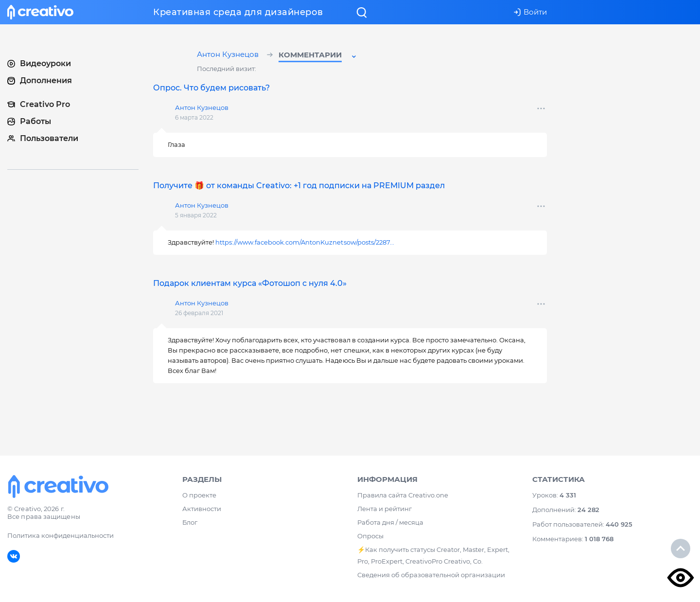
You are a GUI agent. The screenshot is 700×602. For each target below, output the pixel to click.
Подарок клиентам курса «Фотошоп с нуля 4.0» (250, 283)
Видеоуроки (39, 63)
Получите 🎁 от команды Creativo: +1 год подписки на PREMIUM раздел (299, 186)
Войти (530, 12)
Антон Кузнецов (229, 55)
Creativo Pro (39, 104)
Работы (29, 121)
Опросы (370, 536)
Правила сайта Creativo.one (403, 495)
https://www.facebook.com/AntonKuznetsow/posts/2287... (305, 242)
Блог (190, 522)
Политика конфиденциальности (61, 535)
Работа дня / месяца (390, 522)
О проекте (199, 495)
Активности (202, 509)
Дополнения (40, 80)
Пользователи (43, 138)
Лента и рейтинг (385, 509)
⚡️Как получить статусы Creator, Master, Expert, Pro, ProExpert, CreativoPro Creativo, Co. (433, 555)
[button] (318, 56)
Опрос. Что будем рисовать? (211, 88)
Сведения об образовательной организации (431, 575)
